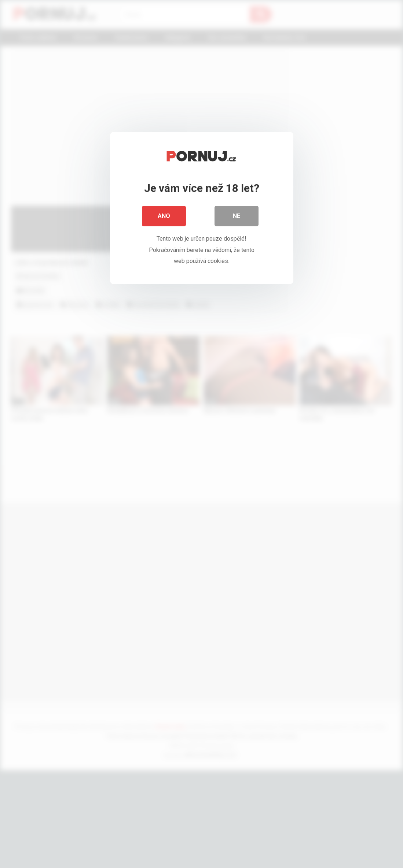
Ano (164, 216)
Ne (237, 216)
